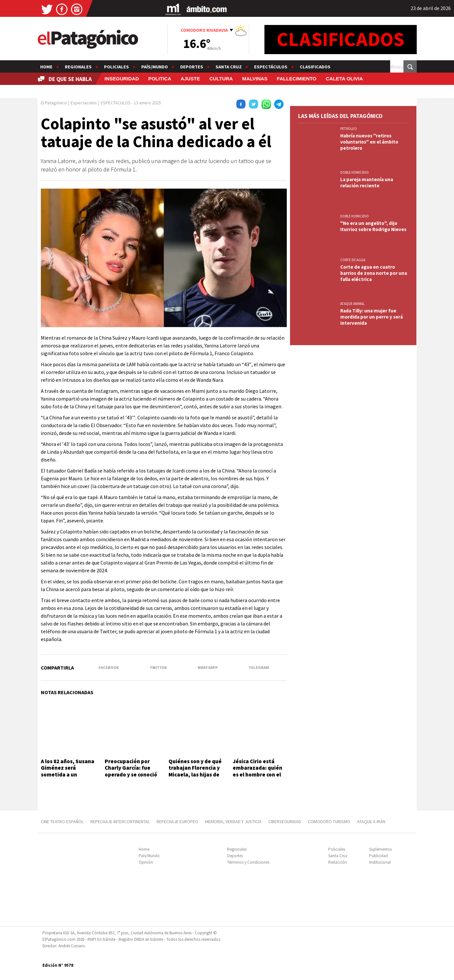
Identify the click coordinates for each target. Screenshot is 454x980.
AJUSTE (190, 79)
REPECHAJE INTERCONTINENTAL (120, 822)
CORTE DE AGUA (353, 260)
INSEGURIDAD (122, 79)
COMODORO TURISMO (329, 822)
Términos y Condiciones (248, 862)
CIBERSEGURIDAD (285, 822)
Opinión (146, 862)
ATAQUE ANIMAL (352, 304)
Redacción (338, 862)
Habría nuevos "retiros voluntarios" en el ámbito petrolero (369, 142)
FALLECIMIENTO (297, 79)
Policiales (116, 67)
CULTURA (221, 79)
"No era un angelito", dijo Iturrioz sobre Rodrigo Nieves (373, 226)
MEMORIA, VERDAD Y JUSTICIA (233, 822)
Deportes (192, 67)
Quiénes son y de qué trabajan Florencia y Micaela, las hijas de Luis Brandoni (195, 771)
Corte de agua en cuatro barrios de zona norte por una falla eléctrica (374, 273)
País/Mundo (155, 67)
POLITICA (160, 79)
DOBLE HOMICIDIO (355, 172)
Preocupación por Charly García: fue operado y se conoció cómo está (131, 771)
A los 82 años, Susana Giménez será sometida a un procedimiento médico (68, 775)
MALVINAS (255, 79)
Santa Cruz (229, 67)
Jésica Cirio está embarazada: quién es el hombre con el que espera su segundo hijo (257, 775)
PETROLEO (349, 129)
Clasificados (315, 67)
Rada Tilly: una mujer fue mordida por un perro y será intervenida (372, 317)
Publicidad (378, 856)
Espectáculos (271, 67)
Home (46, 67)
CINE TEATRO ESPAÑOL (62, 822)
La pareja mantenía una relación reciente (367, 182)
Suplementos (380, 849)
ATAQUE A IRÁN (371, 822)
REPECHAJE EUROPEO (177, 822)
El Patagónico (54, 103)
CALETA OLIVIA (344, 79)
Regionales (78, 67)
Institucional (380, 862)
